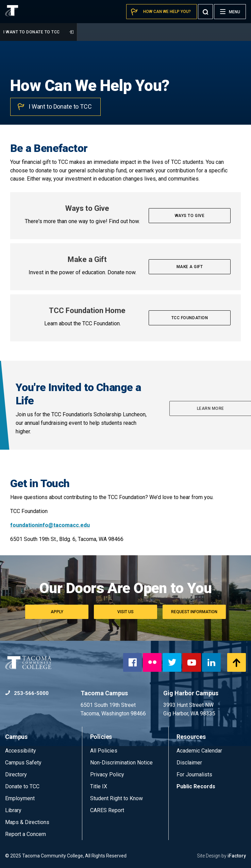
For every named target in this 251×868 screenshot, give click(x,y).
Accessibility (21, 751)
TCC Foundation (190, 318)
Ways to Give (190, 216)
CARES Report (107, 810)
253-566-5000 (27, 693)
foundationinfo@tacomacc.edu (50, 525)
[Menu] (230, 12)
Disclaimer (189, 763)
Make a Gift (190, 267)
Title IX (99, 786)
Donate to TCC (22, 786)
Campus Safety (23, 763)
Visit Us (125, 612)
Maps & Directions (27, 822)
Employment (20, 798)
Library (13, 810)
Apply (57, 612)
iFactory (237, 856)
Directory (16, 774)
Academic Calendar (199, 751)
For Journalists (194, 774)
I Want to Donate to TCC (38, 32)
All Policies (104, 751)
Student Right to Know (116, 798)
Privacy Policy (107, 774)
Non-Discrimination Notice (121, 763)
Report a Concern (26, 834)
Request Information (194, 612)
